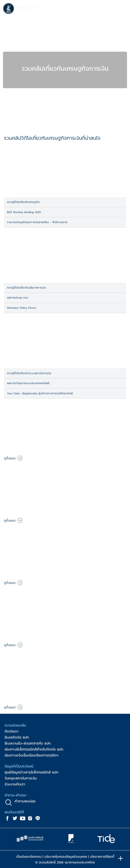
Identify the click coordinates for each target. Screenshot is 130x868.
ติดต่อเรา (11, 731)
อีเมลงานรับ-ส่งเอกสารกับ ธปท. (28, 743)
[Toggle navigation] (123, 9)
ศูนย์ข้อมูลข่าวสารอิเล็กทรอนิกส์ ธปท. (32, 772)
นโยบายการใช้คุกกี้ (102, 856)
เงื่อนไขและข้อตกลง (29, 856)
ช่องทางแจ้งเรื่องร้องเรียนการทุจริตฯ (32, 755)
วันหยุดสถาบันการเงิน (21, 778)
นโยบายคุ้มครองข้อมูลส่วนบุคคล (66, 856)
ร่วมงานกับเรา (15, 784)
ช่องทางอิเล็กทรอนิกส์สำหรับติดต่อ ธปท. (34, 749)
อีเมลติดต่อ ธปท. (17, 737)
